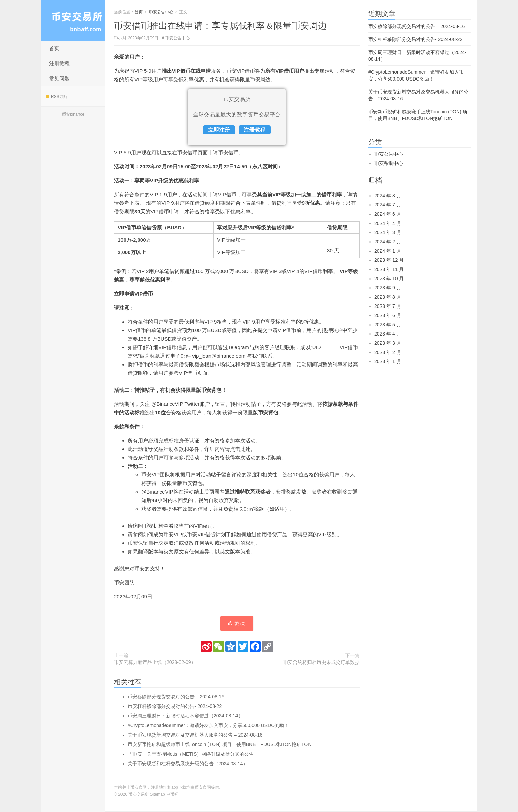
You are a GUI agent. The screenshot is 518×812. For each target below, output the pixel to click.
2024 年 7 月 (388, 205)
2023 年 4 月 (388, 334)
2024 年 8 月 (388, 196)
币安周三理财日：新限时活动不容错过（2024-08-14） (185, 716)
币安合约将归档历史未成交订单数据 (321, 663)
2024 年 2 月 (388, 242)
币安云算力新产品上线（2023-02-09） (155, 663)
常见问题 (59, 78)
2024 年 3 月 (388, 232)
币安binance (73, 114)
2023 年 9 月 (388, 288)
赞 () (237, 624)
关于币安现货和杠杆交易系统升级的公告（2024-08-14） (188, 764)
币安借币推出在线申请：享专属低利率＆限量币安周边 (220, 26)
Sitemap (158, 795)
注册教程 (59, 63)
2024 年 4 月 (388, 223)
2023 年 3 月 (388, 343)
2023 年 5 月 (388, 325)
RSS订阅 (57, 97)
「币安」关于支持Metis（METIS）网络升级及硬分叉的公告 (191, 755)
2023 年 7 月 (388, 306)
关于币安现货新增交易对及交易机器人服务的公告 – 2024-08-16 (195, 736)
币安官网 (203, 788)
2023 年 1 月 (388, 361)
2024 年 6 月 (388, 214)
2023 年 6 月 (388, 315)
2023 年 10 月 (389, 279)
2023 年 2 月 (388, 352)
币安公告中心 (161, 12)
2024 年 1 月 (388, 251)
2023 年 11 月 (389, 269)
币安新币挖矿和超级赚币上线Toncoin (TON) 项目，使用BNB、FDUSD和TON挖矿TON (219, 745)
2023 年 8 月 (388, 297)
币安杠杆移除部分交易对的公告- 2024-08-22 (175, 707)
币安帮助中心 (389, 163)
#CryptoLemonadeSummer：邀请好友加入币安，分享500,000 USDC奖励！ (208, 726)
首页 (54, 48)
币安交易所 (73, 20)
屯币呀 (172, 795)
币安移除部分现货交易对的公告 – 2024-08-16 (176, 697)
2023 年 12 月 (389, 260)
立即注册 (219, 130)
